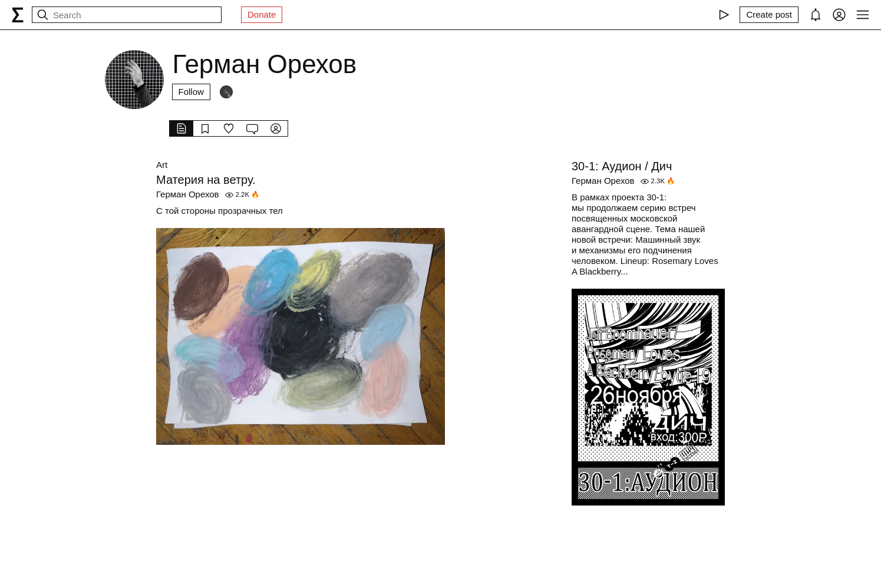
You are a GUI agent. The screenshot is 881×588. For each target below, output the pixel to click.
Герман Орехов (188, 194)
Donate (262, 14)
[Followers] (226, 92)
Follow (191, 92)
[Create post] (769, 15)
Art (162, 165)
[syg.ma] (18, 15)
